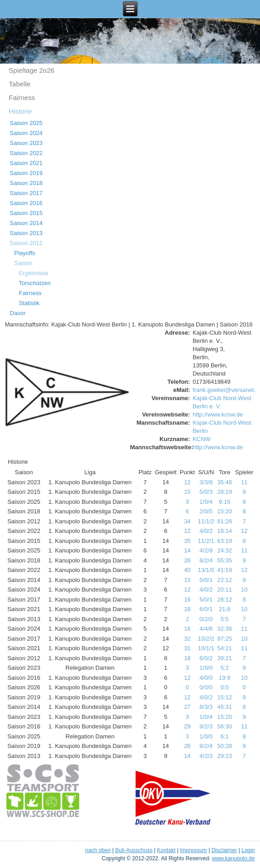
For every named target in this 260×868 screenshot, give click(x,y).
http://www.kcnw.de (218, 414)
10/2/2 (206, 639)
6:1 (224, 736)
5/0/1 (206, 580)
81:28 (225, 521)
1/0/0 (206, 668)
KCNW (202, 439)
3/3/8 (206, 482)
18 (187, 609)
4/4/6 (206, 629)
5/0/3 (206, 492)
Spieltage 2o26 (31, 70)
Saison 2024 (26, 133)
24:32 (225, 550)
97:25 (225, 639)
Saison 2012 (26, 243)
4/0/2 (206, 531)
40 (187, 570)
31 (187, 648)
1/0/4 (206, 502)
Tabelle (20, 84)
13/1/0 (206, 570)
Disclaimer (224, 850)
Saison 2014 (26, 223)
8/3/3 (206, 707)
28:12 (225, 600)
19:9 (225, 678)
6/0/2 (206, 658)
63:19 (225, 541)
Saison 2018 (26, 183)
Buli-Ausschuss (134, 850)
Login (248, 850)
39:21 (225, 658)
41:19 (225, 570)
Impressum (193, 850)
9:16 (225, 502)
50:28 (225, 746)
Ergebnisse (33, 273)
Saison (23, 263)
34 (187, 521)
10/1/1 (206, 648)
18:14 (225, 531)
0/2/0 (206, 619)
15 (187, 492)
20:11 (225, 590)
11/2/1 (206, 541)
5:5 (224, 619)
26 (187, 560)
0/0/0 (206, 687)
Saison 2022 (26, 153)
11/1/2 (206, 521)
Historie (20, 111)
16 (187, 600)
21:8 (225, 609)
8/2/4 (206, 560)
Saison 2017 (26, 193)
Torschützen (35, 283)
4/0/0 (206, 678)
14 (187, 550)
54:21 (225, 648)
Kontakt (166, 850)
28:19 (225, 492)
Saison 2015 (26, 213)
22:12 (225, 580)
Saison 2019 (26, 173)
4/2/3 (206, 756)
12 (187, 482)
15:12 (225, 697)
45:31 (225, 707)
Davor (18, 313)
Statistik (29, 303)
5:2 (224, 668)
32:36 (225, 629)
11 (244, 482)
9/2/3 (206, 726)
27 (187, 707)
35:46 (225, 482)
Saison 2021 (26, 163)
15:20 (225, 511)
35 (187, 541)
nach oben (98, 850)
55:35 (225, 560)
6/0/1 (206, 609)
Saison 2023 (26, 143)
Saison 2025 (26, 123)
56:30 (225, 726)
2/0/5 (206, 511)
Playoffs (25, 253)
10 (244, 590)
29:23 (225, 756)
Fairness (22, 98)
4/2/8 (206, 550)
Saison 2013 (26, 233)
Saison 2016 (26, 203)
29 (187, 726)
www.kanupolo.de (234, 858)
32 (187, 639)
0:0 (224, 687)
